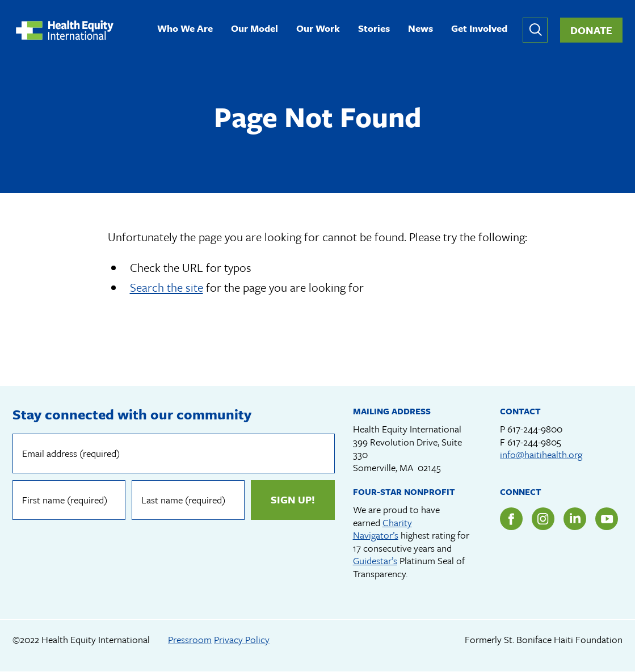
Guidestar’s (375, 560)
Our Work (318, 29)
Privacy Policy (242, 639)
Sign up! (293, 499)
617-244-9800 (535, 429)
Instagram (543, 519)
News (420, 29)
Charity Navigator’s (382, 529)
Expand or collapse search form (535, 30)
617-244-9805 (534, 442)
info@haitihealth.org (541, 454)
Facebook (511, 519)
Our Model (255, 29)
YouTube (607, 519)
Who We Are (185, 29)
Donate (591, 30)
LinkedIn (575, 519)
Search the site (167, 287)
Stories (374, 29)
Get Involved (479, 29)
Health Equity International (65, 30)
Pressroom (190, 639)
